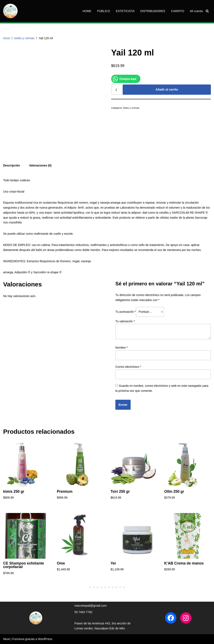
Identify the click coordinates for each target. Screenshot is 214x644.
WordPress (45, 639)
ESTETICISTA (125, 11)
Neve (7, 639)
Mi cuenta (196, 11)
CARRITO (178, 11)
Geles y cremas (24, 38)
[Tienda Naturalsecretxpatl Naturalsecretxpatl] (10, 11)
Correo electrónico (128, 367)
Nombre (122, 348)
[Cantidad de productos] (117, 89)
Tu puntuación (126, 312)
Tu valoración (125, 321)
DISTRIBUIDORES (153, 11)
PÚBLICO (104, 11)
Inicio (7, 38)
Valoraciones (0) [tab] (40, 165)
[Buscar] (207, 11)
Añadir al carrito (167, 89)
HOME (87, 11)
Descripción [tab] (11, 165)
